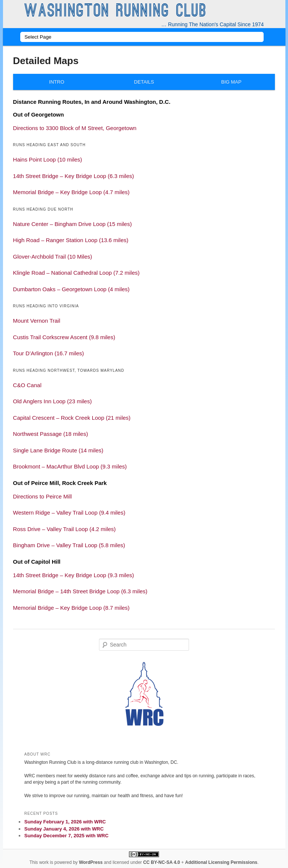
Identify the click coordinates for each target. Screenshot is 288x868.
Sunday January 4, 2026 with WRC (64, 829)
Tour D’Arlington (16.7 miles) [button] (49, 353)
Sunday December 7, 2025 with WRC (67, 836)
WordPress (91, 862)
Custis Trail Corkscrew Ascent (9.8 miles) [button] (64, 337)
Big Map (231, 82)
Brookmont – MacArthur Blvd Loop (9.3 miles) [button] (70, 466)
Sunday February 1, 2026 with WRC (65, 822)
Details (144, 82)
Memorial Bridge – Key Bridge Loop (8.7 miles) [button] (71, 608)
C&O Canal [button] (27, 385)
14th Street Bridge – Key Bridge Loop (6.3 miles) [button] (74, 176)
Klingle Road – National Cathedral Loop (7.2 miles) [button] (76, 273)
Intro (57, 82)
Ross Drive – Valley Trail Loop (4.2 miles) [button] (64, 529)
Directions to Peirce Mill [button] (43, 496)
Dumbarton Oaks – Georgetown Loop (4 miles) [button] (71, 289)
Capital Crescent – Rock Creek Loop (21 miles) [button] (72, 418)
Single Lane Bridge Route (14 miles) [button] (58, 450)
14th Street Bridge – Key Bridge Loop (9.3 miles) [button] (74, 575)
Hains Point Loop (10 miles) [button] (48, 159)
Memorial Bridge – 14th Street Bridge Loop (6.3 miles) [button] (80, 591)
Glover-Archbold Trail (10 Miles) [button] (53, 257)
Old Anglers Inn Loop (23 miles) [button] (52, 401)
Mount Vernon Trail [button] (37, 321)
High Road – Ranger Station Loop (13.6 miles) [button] (71, 240)
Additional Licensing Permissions (221, 862)
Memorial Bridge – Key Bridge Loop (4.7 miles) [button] (71, 192)
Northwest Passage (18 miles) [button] (51, 434)
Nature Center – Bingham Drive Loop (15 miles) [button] (73, 224)
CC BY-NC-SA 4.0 (162, 862)
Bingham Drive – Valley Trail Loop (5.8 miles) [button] (69, 545)
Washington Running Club (116, 12)
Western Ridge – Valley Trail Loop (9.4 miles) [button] (69, 513)
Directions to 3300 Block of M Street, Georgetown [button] (75, 128)
